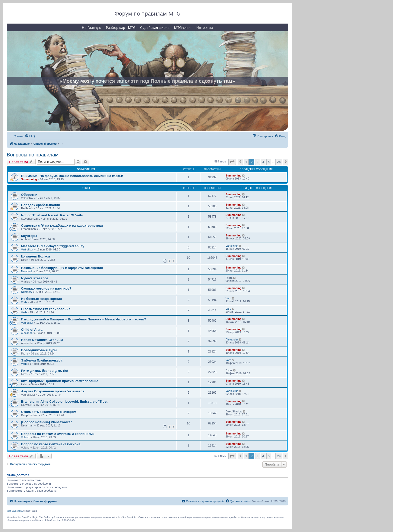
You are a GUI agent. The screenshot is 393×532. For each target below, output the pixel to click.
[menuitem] (30, 136)
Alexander (27, 333)
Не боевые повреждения (41, 299)
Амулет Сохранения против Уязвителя (53, 391)
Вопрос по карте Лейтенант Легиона (51, 444)
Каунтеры (29, 236)
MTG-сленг (183, 27)
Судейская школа (155, 27)
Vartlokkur (27, 249)
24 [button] (279, 162)
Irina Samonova (15, 511)
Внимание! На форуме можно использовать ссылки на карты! (72, 176)
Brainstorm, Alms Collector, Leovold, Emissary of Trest (64, 402)
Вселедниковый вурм (39, 350)
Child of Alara (32, 330)
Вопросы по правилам (33, 155)
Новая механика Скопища (42, 340)
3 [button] (258, 162)
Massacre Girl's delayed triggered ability (53, 246)
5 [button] (269, 162)
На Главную (91, 27)
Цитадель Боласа (35, 256)
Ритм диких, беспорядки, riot (45, 371)
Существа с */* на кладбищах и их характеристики (62, 226)
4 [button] (263, 162)
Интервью (205, 27)
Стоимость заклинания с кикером (49, 412)
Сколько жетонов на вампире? (46, 288)
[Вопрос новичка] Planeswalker (46, 422)
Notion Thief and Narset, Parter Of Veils (52, 215)
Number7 (27, 271)
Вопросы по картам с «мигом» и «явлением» (58, 434)
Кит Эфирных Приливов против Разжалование (60, 381)
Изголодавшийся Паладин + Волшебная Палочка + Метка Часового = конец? (84, 319)
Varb (24, 302)
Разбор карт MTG (121, 27)
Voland (25, 437)
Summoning (29, 179)
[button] (232, 162)
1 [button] (246, 162)
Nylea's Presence (35, 278)
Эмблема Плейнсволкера (42, 360)
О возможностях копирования (46, 309)
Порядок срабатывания (40, 205)
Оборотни (29, 195)
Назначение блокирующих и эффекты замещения (62, 268)
